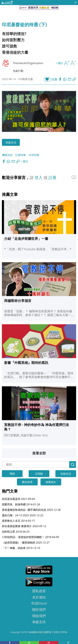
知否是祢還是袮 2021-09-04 (18, 499)
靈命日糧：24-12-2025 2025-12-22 (23, 515)
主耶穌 (39, 474)
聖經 (12, 474)
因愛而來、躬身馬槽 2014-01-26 (21, 504)
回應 (54, 79)
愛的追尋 (27, 482)
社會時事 (21, 155)
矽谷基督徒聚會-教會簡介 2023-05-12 (24, 526)
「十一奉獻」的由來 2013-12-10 (21, 548)
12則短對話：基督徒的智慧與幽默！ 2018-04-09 (30, 537)
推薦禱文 (51, 482)
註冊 (52, 177)
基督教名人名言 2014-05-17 (18, 521)
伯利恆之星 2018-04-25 (16, 531)
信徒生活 (11, 142)
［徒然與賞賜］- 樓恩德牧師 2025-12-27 (26, 542)
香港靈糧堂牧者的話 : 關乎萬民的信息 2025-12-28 (31, 510)
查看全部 (39, 453)
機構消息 (7, 155)
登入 (39, 177)
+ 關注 (59, 63)
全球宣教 (34, 155)
